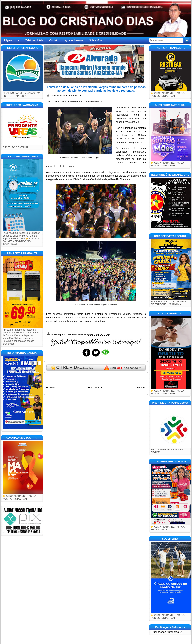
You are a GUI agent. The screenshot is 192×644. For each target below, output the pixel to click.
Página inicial (95, 388)
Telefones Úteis (34, 40)
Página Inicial (12, 40)
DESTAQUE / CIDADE (74, 96)
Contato (54, 40)
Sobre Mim (95, 40)
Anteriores (140, 388)
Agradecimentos (74, 40)
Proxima (51, 388)
